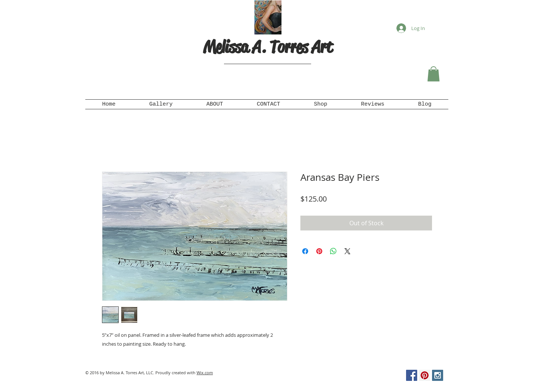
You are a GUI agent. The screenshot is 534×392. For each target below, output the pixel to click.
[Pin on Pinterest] (319, 251)
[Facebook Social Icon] (412, 375)
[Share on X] (347, 251)
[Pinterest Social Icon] (425, 375)
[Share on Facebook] (305, 251)
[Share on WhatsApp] (333, 251)
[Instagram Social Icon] (438, 375)
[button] (434, 74)
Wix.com (205, 373)
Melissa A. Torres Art (268, 47)
